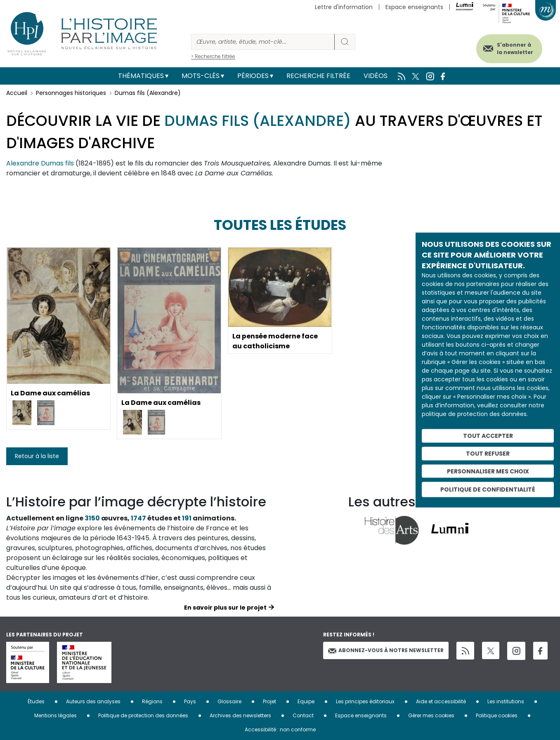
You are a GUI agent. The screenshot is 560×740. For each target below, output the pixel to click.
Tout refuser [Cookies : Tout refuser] (488, 453)
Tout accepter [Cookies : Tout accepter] (488, 436)
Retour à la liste (37, 456)
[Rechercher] (263, 42)
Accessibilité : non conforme (280, 729)
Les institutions (506, 701)
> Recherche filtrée (213, 56)
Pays (190, 701)
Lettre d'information (344, 7)
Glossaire (229, 701)
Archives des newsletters (240, 715)
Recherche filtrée (318, 76)
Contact (303, 715)
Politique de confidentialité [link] (488, 489)
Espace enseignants (414, 7)
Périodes (253, 76)
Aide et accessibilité (441, 701)
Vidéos (376, 76)
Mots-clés (201, 76)
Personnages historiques (71, 93)
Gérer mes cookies (431, 715)
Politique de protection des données (143, 715)
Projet (269, 701)
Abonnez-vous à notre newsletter (386, 650)
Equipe (306, 701)
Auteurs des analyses (93, 701)
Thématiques (141, 76)
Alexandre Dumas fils (40, 163)
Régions (152, 701)
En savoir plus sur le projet (225, 608)
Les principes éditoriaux (365, 701)
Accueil (17, 93)
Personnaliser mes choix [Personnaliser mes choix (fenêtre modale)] (488, 471)
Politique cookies (497, 715)
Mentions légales (56, 715)
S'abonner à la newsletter (514, 48)
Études (36, 701)
